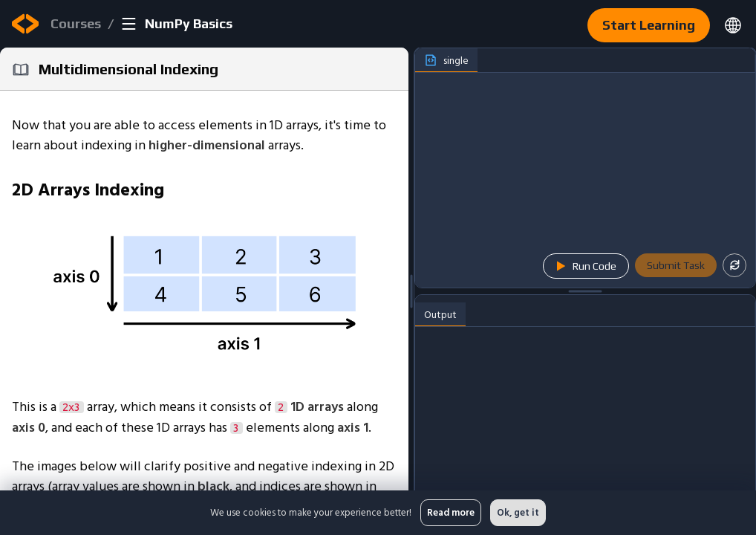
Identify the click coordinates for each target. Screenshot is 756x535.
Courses (76, 23)
